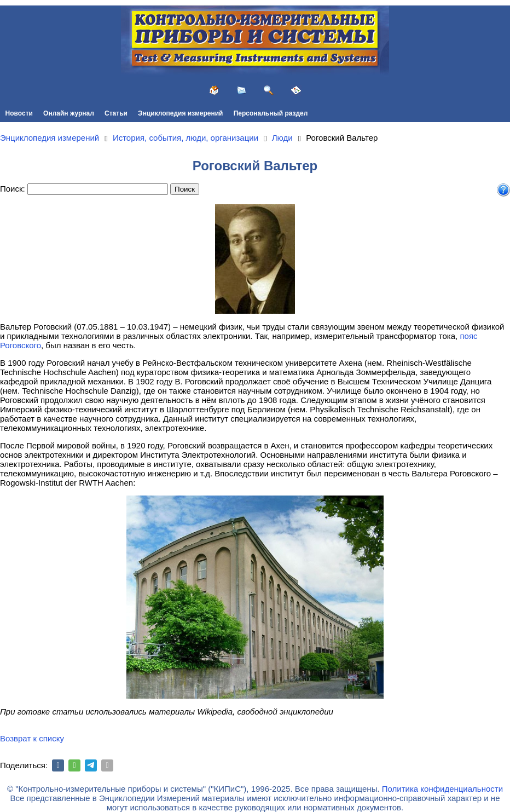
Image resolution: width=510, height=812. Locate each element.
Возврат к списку (32, 738)
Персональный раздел (271, 113)
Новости (19, 113)
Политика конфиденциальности (442, 789)
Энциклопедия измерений (180, 113)
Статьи (116, 113)
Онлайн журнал (69, 113)
